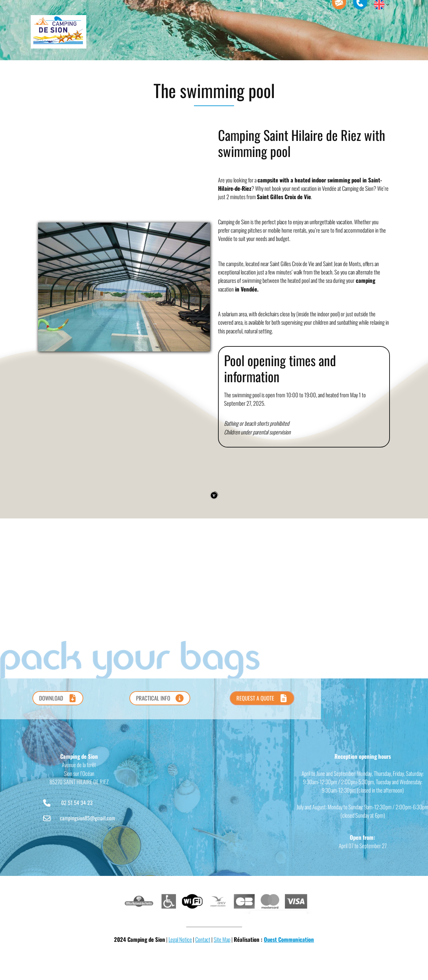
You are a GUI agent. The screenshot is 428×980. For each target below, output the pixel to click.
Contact (203, 939)
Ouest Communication (289, 939)
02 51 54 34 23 (77, 803)
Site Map (222, 939)
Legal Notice (180, 939)
